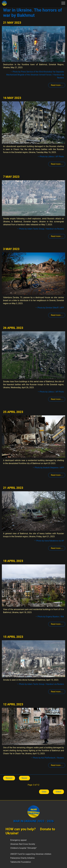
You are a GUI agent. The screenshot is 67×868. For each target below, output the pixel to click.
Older (44, 792)
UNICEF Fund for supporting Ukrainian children (31, 854)
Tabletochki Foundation (21, 862)
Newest (9, 778)
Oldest (58, 792)
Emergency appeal (18, 840)
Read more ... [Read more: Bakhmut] (57, 85)
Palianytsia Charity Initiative (22, 858)
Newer (24, 778)
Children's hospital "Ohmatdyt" (24, 848)
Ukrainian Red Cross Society (23, 844)
